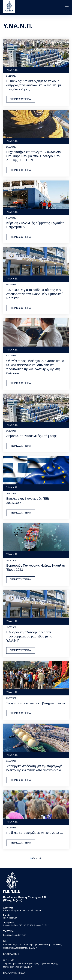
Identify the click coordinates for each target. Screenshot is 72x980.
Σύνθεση (22, 935)
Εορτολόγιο (27, 964)
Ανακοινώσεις (9, 944)
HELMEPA (32, 948)
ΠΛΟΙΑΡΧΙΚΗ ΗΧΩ (14, 973)
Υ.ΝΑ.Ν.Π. (12, 70)
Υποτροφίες (56, 944)
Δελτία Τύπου (22, 944)
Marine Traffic (9, 967)
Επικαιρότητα (21, 948)
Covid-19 (28, 967)
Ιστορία (14, 935)
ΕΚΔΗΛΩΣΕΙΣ (11, 954)
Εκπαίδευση (44, 944)
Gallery (19, 967)
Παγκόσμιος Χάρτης (49, 964)
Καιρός (36, 964)
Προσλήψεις (9, 948)
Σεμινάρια (33, 944)
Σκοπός (7, 935)
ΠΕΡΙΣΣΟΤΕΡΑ (20, 99)
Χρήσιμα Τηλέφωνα (12, 964)
